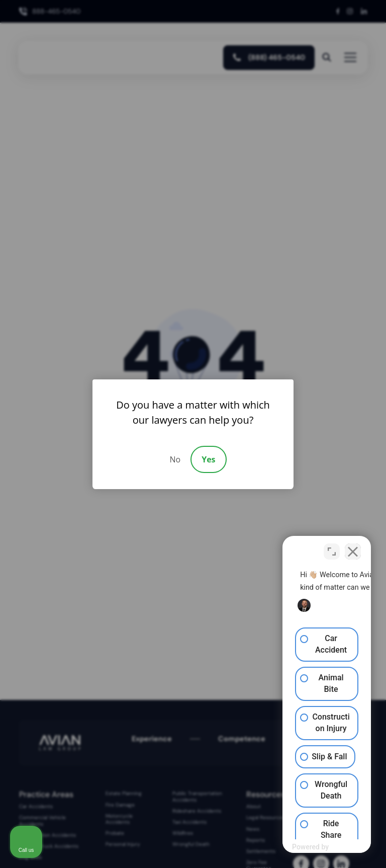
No (175, 459)
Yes (208, 459)
